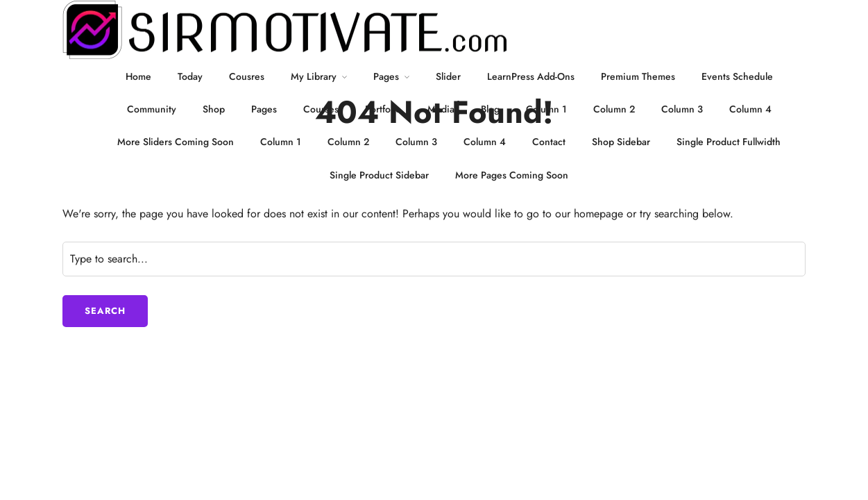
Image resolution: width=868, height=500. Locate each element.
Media (441, 109)
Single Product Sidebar (379, 175)
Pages (386, 76)
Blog (490, 109)
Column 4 (750, 109)
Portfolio (383, 109)
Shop (214, 109)
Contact (549, 142)
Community (152, 109)
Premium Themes (638, 76)
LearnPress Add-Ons (531, 76)
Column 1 (546, 109)
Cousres (247, 76)
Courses (321, 109)
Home (138, 76)
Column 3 (682, 109)
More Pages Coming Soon (512, 175)
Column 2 (614, 109)
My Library (314, 76)
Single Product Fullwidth (729, 142)
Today (190, 76)
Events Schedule (737, 76)
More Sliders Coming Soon (176, 142)
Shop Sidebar (621, 142)
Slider (448, 76)
